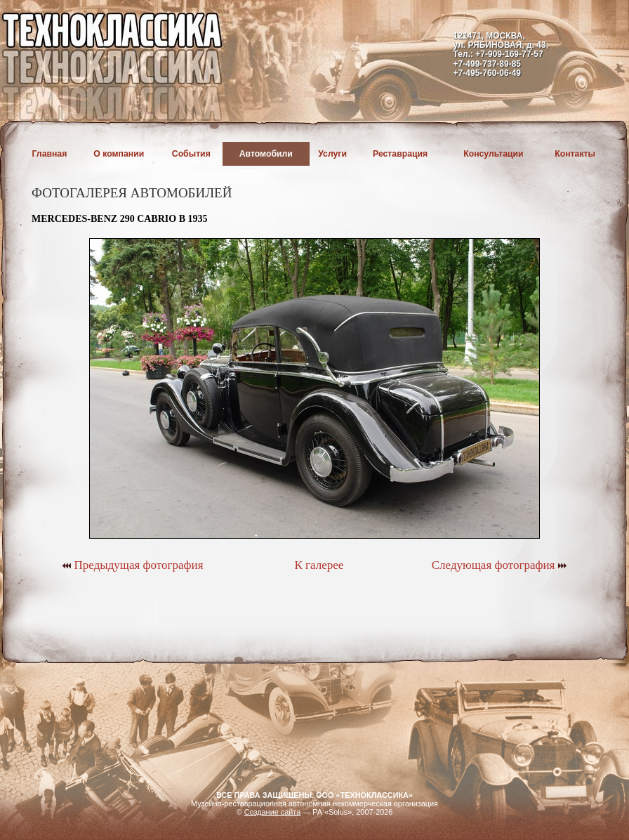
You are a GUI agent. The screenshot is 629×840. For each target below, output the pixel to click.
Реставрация (400, 154)
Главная (50, 154)
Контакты (575, 154)
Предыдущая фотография (132, 565)
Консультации (493, 154)
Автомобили (266, 154)
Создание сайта (273, 812)
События (191, 154)
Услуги (332, 154)
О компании (119, 154)
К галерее (319, 565)
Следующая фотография (499, 565)
